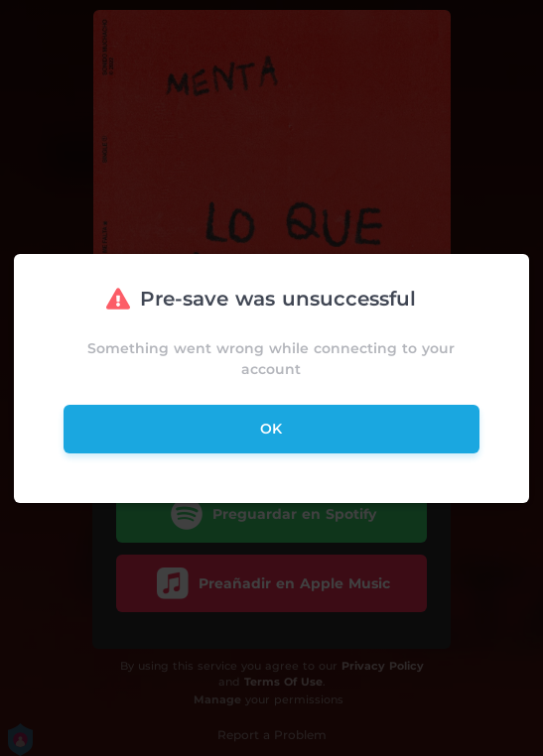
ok (271, 429)
